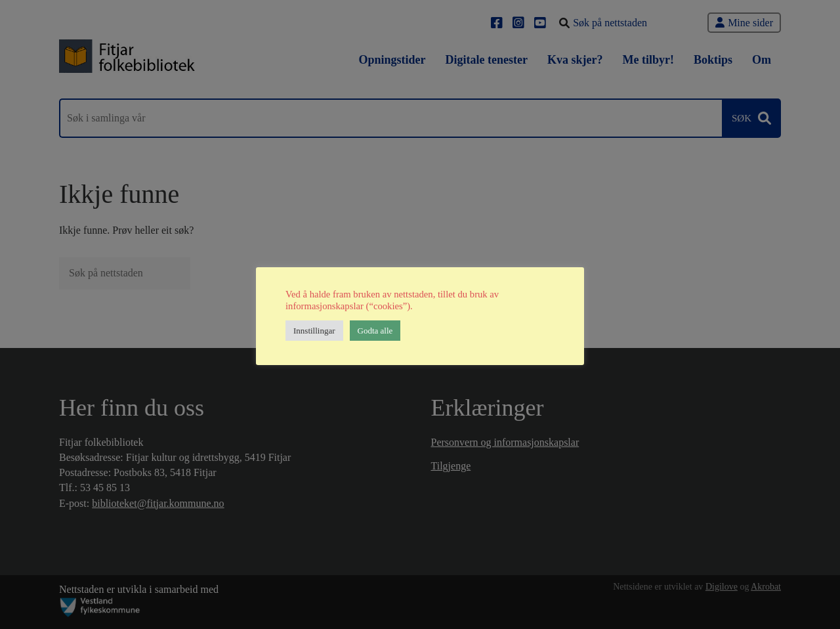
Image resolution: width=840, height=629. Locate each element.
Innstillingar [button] (314, 331)
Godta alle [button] (375, 331)
